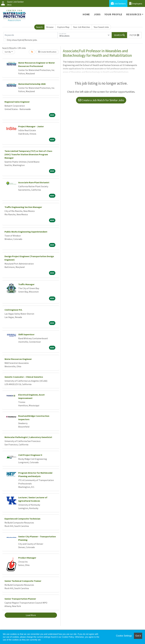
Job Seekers (118, 3)
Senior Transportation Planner (20, 599)
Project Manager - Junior (31, 126)
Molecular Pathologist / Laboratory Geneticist (28, 437)
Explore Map (63, 27)
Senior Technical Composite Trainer (23, 581)
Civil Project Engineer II (30, 455)
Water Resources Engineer (18, 359)
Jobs (97, 14)
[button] (134, 35)
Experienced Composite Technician (22, 519)
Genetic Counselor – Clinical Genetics (24, 377)
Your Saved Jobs (101, 27)
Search (39, 27)
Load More (31, 615)
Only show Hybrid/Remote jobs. (22, 40)
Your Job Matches (82, 27)
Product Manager (27, 558)
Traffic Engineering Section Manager (23, 207)
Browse (50, 27)
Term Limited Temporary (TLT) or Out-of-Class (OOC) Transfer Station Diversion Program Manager (28, 154)
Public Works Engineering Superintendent (26, 232)
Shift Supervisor (26, 334)
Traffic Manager (26, 284)
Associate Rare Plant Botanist (34, 182)
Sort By (8, 52)
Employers (136, 3)
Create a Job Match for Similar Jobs (101, 100)
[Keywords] (30, 35)
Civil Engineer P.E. (14, 310)
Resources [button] (134, 14)
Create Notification (47, 52)
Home (86, 14)
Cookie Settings (124, 636)
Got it (138, 636)
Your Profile (113, 14)
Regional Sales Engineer (17, 102)
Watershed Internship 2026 (32, 84)
